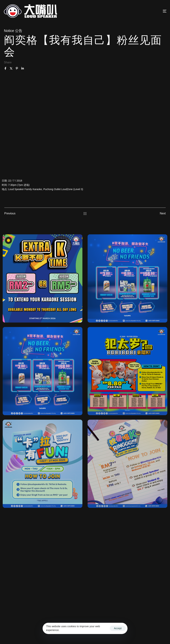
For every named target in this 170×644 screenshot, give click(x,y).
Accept (118, 628)
